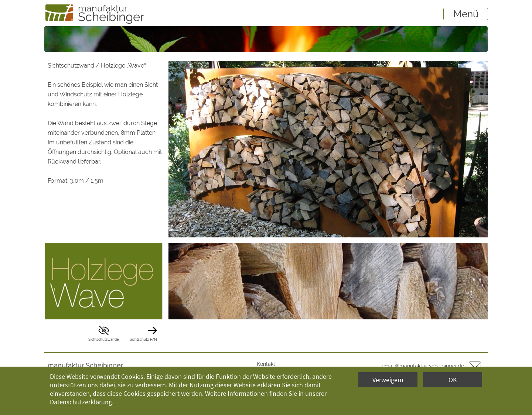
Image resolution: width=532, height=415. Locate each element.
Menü (466, 14)
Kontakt (266, 364)
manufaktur (103, 8)
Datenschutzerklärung (81, 402)
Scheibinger (111, 17)
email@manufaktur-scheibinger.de (423, 366)
